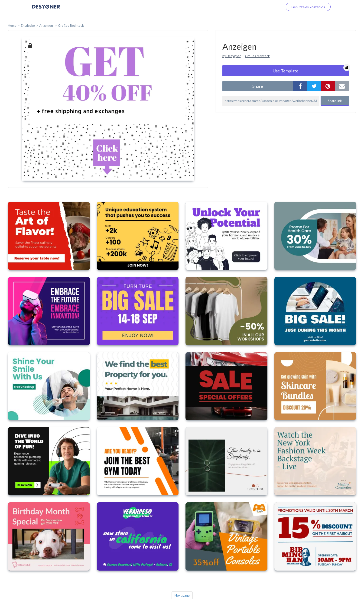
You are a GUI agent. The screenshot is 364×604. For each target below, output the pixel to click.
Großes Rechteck (71, 25)
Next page (182, 595)
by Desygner (232, 56)
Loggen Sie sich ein (263, 7)
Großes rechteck (257, 56)
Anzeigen (46, 25)
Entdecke (28, 25)
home (12, 25)
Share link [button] (335, 101)
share (258, 86)
